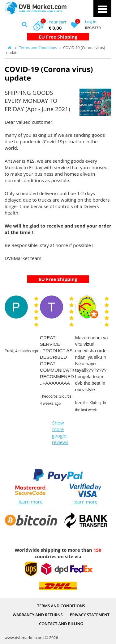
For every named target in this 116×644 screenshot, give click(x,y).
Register (93, 28)
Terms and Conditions (38, 48)
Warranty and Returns (38, 615)
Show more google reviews (59, 432)
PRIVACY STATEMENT (90, 615)
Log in (91, 22)
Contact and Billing (61, 624)
